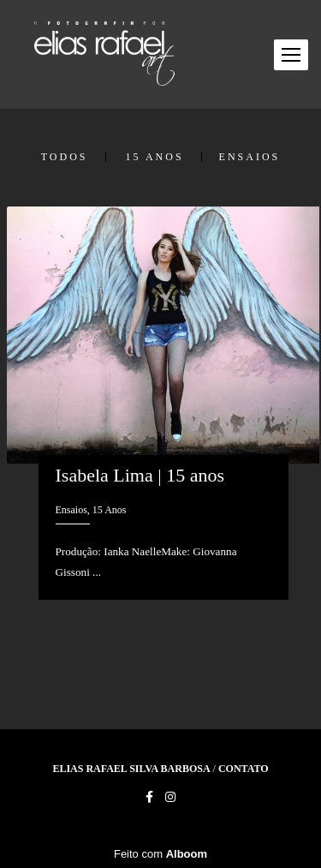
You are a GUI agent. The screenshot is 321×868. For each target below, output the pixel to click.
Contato (244, 769)
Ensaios (250, 157)
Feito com (160, 854)
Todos (65, 157)
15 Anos (155, 157)
